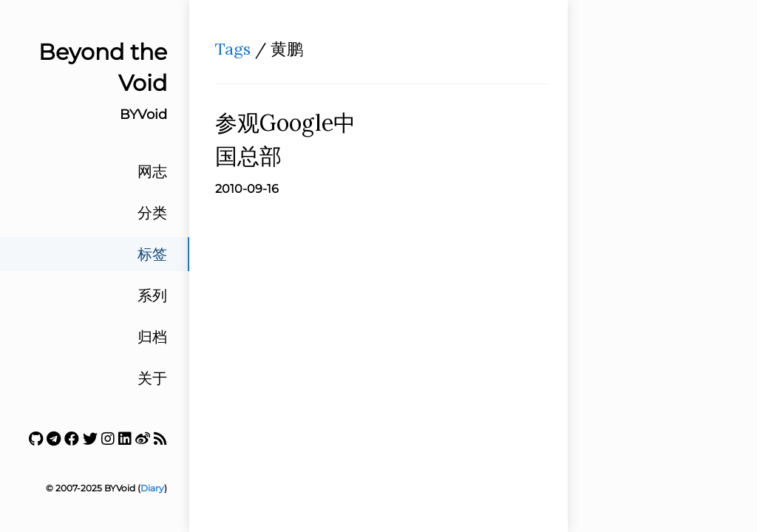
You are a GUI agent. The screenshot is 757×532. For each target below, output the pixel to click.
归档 (152, 337)
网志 (152, 171)
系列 (152, 296)
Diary (152, 488)
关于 (152, 378)
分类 (152, 213)
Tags (233, 49)
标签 (152, 254)
